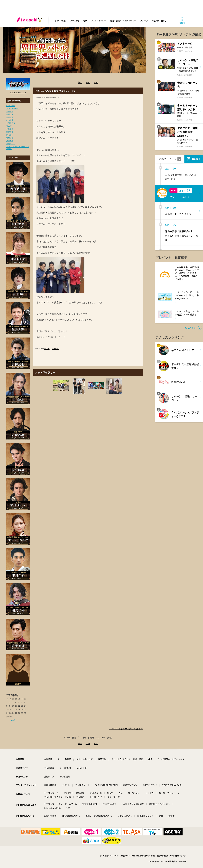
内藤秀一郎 (11, 106)
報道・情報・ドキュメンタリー (123, 21)
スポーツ (144, 21)
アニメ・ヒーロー (99, 21)
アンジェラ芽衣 (12, 108)
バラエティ (75, 21)
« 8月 (13, 720)
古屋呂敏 (10, 138)
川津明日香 (11, 123)
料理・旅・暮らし (159, 21)
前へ (80, 83)
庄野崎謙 (10, 117)
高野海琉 (10, 141)
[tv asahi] (30, 21)
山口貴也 (10, 120)
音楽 (85, 21)
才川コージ (11, 144)
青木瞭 (9, 126)
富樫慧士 (10, 132)
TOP (88, 83)
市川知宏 (10, 111)
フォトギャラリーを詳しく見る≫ (126, 729)
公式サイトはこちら (18, 92)
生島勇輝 (10, 129)
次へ (96, 83)
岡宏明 (9, 135)
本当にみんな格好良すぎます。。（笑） (56, 91)
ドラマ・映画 (60, 21)
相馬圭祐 (10, 114)
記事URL (55, 349)
